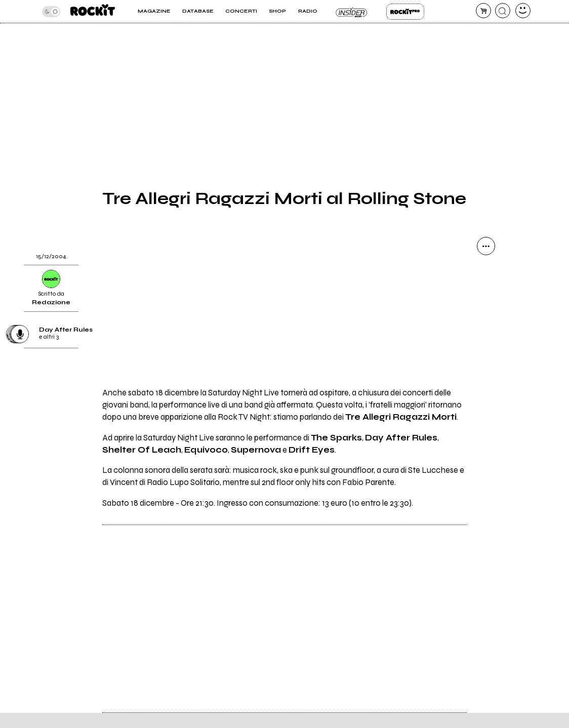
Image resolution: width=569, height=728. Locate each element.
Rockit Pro (405, 12)
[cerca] (503, 11)
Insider (352, 12)
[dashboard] (523, 11)
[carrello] (483, 11)
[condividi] (486, 246)
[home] (93, 11)
